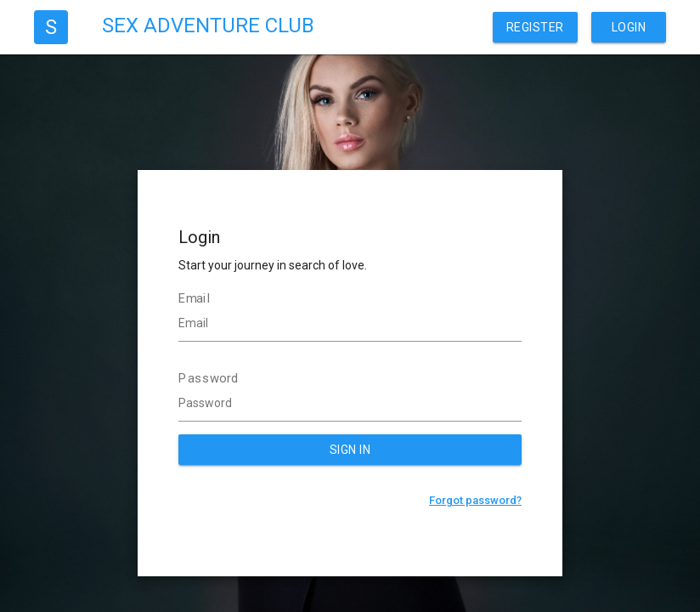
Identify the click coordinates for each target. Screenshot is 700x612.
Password (209, 378)
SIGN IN (350, 450)
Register (535, 27)
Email (195, 298)
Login (629, 27)
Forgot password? (475, 500)
